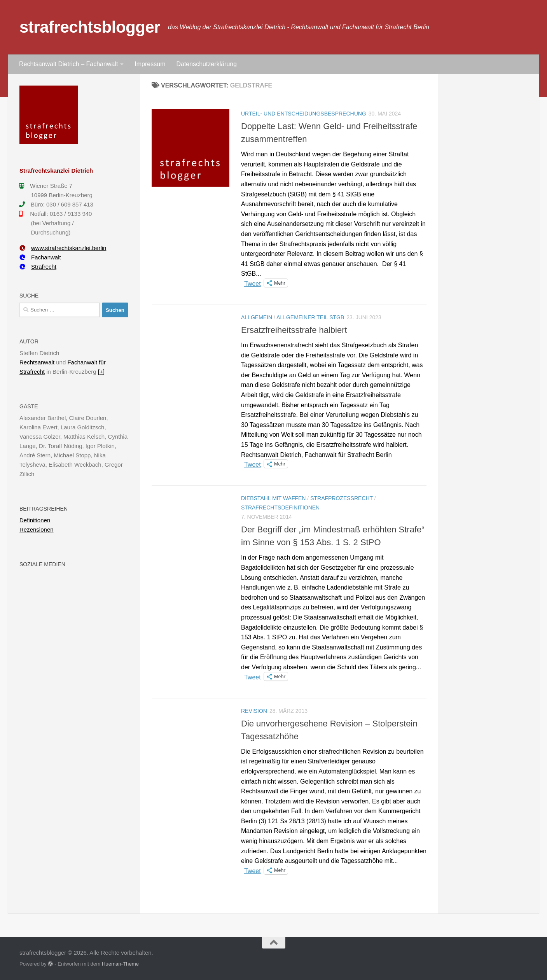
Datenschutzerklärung (206, 64)
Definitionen (35, 520)
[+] (101, 372)
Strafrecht (38, 267)
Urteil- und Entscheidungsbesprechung (304, 114)
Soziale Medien (42, 564)
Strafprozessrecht (342, 498)
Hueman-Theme (120, 964)
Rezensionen (37, 529)
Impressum (150, 64)
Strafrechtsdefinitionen (280, 507)
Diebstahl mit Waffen (273, 498)
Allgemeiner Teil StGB (310, 317)
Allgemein (257, 317)
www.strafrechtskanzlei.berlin (63, 248)
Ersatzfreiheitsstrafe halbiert (294, 330)
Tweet (253, 283)
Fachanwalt (40, 257)
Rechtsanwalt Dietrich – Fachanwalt (68, 64)
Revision (254, 711)
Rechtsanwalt (37, 362)
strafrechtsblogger (90, 27)
